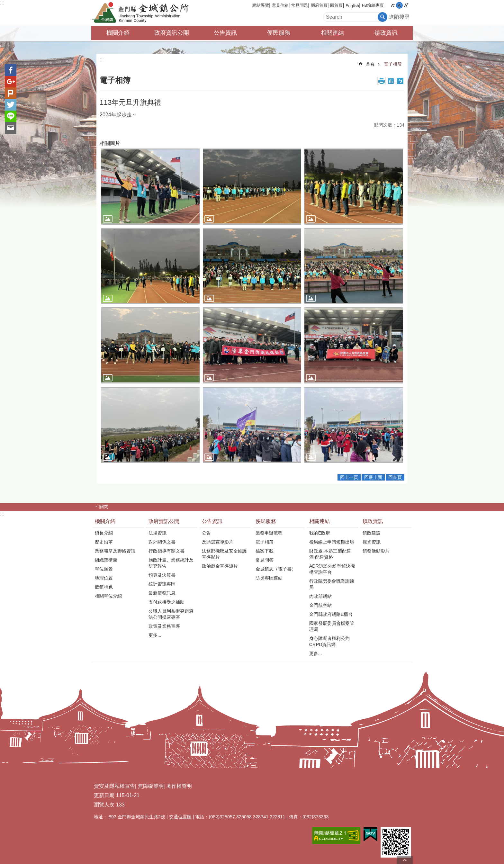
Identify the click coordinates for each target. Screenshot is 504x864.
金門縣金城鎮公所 (148, 13)
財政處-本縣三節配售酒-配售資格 (330, 554)
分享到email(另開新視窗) (11, 128)
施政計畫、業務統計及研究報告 (171, 563)
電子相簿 (393, 64)
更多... (155, 635)
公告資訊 (225, 33)
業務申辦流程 (269, 533)
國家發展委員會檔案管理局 (332, 626)
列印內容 (382, 81)
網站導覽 (261, 5)
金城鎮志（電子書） (276, 569)
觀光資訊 (372, 542)
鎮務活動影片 (376, 551)
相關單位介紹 (108, 596)
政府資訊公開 (172, 33)
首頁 (370, 64)
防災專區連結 (269, 578)
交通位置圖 (180, 817)
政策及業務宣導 (164, 626)
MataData (391, 81)
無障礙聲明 (151, 786)
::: (2, 3)
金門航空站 (320, 605)
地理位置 (104, 578)
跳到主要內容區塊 (3, 3)
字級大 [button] (406, 5)
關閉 (104, 507)
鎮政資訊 (386, 33)
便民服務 (279, 33)
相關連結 (332, 33)
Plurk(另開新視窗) (11, 93)
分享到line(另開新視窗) (11, 116)
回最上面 (373, 477)
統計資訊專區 (162, 584)
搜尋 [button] (382, 17)
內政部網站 (320, 596)
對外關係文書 (162, 542)
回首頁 (336, 5)
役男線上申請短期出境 (332, 542)
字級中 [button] (399, 5)
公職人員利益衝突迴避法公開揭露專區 (171, 614)
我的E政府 (320, 533)
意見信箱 (280, 5)
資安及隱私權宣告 (114, 786)
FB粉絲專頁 (373, 5)
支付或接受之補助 (166, 602)
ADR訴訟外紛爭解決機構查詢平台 (332, 569)
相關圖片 (110, 143)
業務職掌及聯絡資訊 (115, 551)
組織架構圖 (106, 560)
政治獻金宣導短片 (220, 566)
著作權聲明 (179, 786)
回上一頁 (349, 477)
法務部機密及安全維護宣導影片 (224, 554)
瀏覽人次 (104, 805)
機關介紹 (118, 33)
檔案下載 (265, 551)
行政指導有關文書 (166, 551)
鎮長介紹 (104, 533)
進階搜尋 (399, 17)
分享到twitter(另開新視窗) (11, 105)
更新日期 (104, 795)
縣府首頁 (319, 5)
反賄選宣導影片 (218, 542)
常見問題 (300, 5)
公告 (206, 533)
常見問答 (265, 560)
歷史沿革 (104, 542)
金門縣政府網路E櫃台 (331, 614)
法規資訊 (157, 533)
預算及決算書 (162, 575)
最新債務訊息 (162, 593)
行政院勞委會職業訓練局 (332, 584)
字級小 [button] (393, 5)
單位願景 (104, 569)
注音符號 (400, 81)
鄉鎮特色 (104, 587)
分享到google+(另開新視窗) (11, 82)
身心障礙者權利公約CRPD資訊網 (329, 641)
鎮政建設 (372, 533)
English (352, 6)
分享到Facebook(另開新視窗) (11, 70)
